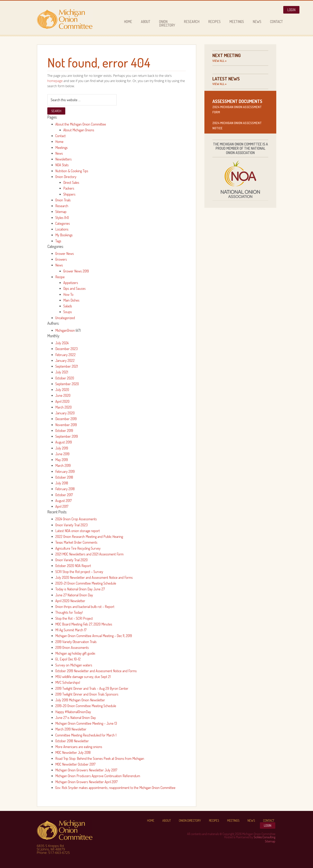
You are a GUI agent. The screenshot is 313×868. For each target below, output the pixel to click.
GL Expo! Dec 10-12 (68, 659)
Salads (68, 306)
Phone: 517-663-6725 (53, 853)
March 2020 (63, 407)
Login (291, 10)
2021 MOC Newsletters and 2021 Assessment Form (89, 554)
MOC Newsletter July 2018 (73, 752)
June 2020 (63, 395)
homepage (55, 81)
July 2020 (62, 390)
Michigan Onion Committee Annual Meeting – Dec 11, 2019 (94, 636)
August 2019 (64, 442)
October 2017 (64, 495)
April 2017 (62, 506)
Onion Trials (63, 200)
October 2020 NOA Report (73, 566)
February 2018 (65, 489)
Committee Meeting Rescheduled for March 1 (86, 735)
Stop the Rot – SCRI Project (74, 618)
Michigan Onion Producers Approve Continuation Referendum (98, 776)
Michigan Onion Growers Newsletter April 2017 (86, 782)
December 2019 (66, 419)
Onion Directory (66, 177)
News (59, 153)
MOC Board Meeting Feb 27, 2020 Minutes (84, 624)
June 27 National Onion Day (74, 595)
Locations (62, 229)
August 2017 (63, 501)
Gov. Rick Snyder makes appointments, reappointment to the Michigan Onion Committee (115, 788)
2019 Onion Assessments (72, 647)
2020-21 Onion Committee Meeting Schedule (86, 583)
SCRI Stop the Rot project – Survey (79, 572)
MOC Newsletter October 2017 (75, 764)
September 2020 (67, 384)
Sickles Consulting (264, 837)
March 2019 (63, 465)
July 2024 (62, 343)
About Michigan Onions (79, 130)
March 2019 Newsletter (71, 729)
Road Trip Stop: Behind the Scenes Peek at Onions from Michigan (100, 758)
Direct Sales (71, 182)
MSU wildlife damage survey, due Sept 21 (83, 677)
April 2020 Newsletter (70, 601)
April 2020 (62, 401)
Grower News (65, 253)
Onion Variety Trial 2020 (71, 560)
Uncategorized (65, 318)
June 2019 (62, 454)
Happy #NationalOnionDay (73, 712)
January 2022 (65, 360)
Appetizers (71, 283)
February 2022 (65, 355)
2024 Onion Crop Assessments (76, 519)
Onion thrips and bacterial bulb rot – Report (85, 607)
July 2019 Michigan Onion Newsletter (80, 700)
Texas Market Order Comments (76, 542)
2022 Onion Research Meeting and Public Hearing (89, 536)
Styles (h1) (62, 218)
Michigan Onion (73, 19)
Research (62, 206)
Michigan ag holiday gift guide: (75, 653)
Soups (68, 312)
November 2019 (66, 425)
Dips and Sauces (74, 288)
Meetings (61, 147)
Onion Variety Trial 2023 (71, 525)
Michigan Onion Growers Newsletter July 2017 (86, 770)
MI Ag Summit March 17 (71, 630)
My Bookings (64, 235)
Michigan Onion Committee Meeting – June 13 (86, 723)
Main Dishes (71, 300)
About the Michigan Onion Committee (81, 124)
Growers (61, 259)
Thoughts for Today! (69, 612)
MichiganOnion (65, 330)
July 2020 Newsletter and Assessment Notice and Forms (94, 577)
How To (68, 294)
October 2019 (64, 431)
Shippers (69, 194)
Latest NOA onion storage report (78, 531)
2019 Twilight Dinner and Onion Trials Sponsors (87, 694)
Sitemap (61, 212)
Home (59, 142)
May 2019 (62, 460)
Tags (58, 241)
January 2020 (65, 413)
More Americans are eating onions (79, 747)
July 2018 (62, 483)
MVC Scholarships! (68, 682)
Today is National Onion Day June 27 (80, 589)
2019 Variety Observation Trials (76, 642)
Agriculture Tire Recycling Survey (78, 548)
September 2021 (67, 366)
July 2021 (62, 372)
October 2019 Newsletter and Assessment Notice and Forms (96, 671)
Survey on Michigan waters (74, 665)
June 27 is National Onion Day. (76, 718)
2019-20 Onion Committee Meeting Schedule (86, 706)
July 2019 (62, 448)
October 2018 (64, 477)
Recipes (214, 820)
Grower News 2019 (76, 271)
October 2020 (65, 378)
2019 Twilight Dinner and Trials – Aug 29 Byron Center (92, 688)
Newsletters (63, 159)
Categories (63, 223)
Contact (60, 136)
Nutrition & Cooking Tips (72, 171)
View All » (219, 61)
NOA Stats (62, 165)
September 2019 (67, 436)
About (167, 820)
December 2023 (66, 349)
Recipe (60, 277)
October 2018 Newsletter (72, 741)
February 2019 (65, 471)
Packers (69, 188)
